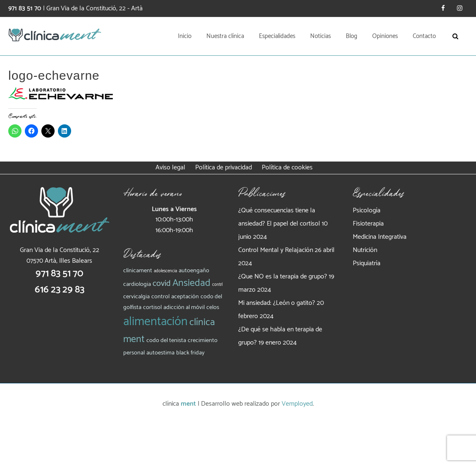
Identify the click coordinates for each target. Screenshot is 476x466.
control (160, 297)
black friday (190, 353)
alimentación (155, 322)
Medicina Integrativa (380, 237)
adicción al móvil (184, 307)
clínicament (138, 271)
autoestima (160, 353)
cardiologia (137, 284)
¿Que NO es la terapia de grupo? (283, 277)
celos (213, 307)
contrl (217, 285)
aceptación (185, 297)
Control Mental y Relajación (276, 250)
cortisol (152, 307)
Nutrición (365, 250)
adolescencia (165, 271)
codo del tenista (166, 340)
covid (162, 284)
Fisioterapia (368, 224)
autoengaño (194, 271)
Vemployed (297, 404)
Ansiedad (191, 283)
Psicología (367, 210)
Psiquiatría (367, 263)
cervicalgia (136, 297)
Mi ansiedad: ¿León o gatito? (277, 303)
